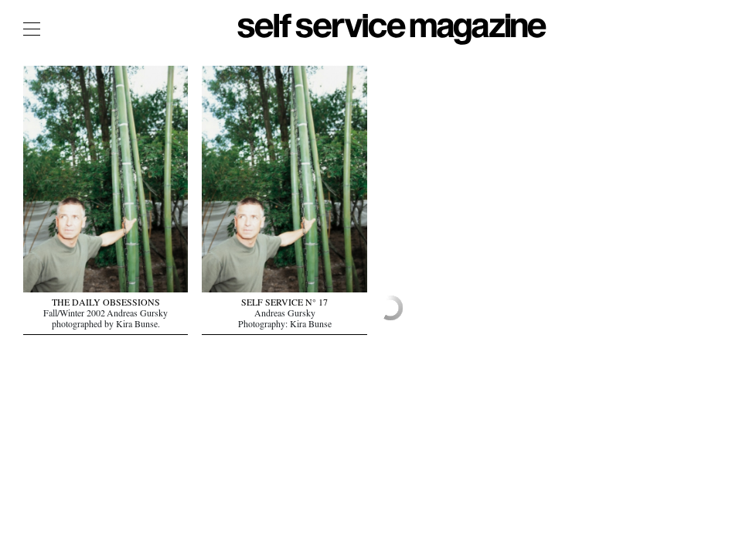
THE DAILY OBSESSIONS (106, 304)
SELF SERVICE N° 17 (284, 304)
